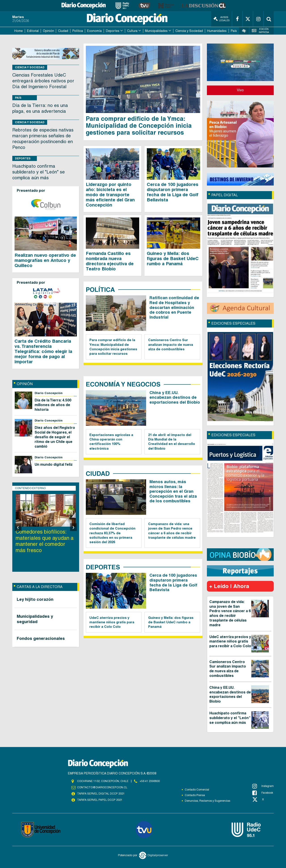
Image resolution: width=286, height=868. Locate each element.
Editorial (33, 31)
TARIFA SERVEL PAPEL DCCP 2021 (99, 800)
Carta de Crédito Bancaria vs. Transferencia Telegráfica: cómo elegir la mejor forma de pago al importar (43, 351)
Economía (94, 31)
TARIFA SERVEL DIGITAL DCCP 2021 (101, 794)
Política (78, 31)
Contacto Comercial (197, 790)
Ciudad (63, 31)
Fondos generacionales (41, 638)
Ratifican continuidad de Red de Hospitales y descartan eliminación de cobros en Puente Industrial (174, 307)
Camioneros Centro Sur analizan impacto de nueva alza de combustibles (171, 344)
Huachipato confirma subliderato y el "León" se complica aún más (39, 172)
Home (19, 31)
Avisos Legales (221, 19)
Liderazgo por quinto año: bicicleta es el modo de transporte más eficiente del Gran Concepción (110, 195)
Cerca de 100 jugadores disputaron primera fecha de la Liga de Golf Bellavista (173, 192)
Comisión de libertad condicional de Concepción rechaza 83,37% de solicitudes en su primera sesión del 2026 (112, 533)
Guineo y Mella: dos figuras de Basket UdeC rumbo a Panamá (173, 259)
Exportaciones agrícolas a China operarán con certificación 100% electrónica (111, 442)
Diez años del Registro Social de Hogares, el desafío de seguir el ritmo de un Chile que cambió (55, 437)
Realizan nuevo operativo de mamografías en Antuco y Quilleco (45, 260)
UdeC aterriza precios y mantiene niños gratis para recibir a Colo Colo (112, 622)
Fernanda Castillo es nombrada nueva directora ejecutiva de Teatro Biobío (110, 261)
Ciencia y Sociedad (189, 31)
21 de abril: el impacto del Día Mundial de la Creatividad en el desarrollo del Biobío (172, 442)
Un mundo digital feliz (54, 464)
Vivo (240, 90)
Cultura (132, 31)
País (234, 31)
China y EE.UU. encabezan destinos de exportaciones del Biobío (175, 397)
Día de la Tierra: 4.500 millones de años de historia (53, 405)
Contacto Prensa (195, 795)
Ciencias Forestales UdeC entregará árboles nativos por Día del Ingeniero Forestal (43, 81)
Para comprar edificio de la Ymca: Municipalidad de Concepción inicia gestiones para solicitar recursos (139, 125)
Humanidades (217, 31)
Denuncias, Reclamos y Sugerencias (207, 801)
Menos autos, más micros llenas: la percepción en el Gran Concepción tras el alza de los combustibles (173, 491)
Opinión (48, 31)
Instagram (263, 786)
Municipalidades (156, 31)
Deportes (113, 31)
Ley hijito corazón (35, 599)
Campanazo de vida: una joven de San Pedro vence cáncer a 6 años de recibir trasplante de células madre (172, 531)
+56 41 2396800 (150, 781)
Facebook (263, 793)
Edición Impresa (261, 31)
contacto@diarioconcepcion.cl (102, 788)
